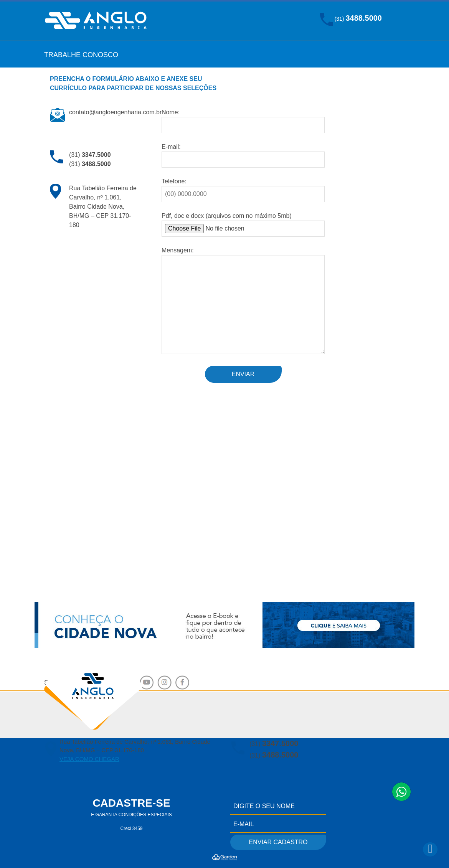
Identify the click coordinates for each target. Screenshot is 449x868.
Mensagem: (243, 301)
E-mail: (243, 153)
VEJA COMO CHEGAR (89, 759)
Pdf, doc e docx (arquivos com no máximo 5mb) (243, 225)
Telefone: (243, 188)
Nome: (243, 119)
